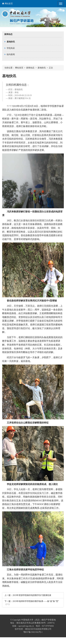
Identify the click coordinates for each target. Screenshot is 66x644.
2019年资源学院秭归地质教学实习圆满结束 (32, 595)
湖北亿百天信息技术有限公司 (38, 629)
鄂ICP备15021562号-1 (33, 632)
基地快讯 (42, 68)
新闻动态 (30, 68)
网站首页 (7, 4)
